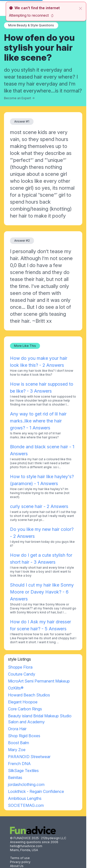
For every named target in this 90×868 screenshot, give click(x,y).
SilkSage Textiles (23, 771)
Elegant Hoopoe (23, 702)
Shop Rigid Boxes (24, 736)
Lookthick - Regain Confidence (36, 791)
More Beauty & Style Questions (31, 25)
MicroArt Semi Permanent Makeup (39, 681)
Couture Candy (22, 674)
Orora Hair (17, 729)
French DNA (19, 764)
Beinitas (15, 777)
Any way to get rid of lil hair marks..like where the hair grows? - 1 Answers (38, 421)
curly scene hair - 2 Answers (39, 506)
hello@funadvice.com (26, 846)
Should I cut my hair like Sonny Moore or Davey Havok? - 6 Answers (42, 592)
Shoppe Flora (20, 667)
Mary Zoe (17, 750)
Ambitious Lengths (25, 798)
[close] (80, 8)
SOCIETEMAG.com (26, 805)
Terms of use (20, 858)
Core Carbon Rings (25, 709)
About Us (17, 866)
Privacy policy (20, 862)
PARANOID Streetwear (29, 757)
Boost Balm (18, 743)
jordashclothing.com (26, 784)
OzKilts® (16, 688)
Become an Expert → (19, 98)
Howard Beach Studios (29, 695)
